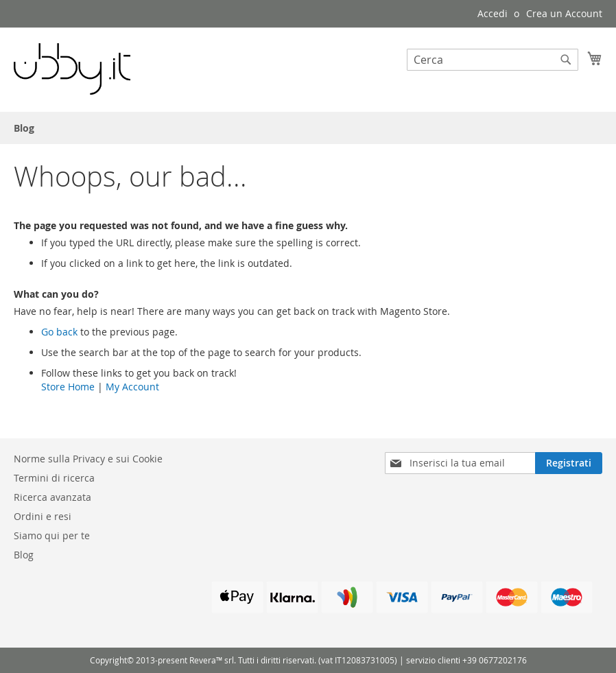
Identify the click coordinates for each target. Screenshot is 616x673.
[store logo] (72, 69)
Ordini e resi (43, 516)
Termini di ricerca (54, 478)
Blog (24, 555)
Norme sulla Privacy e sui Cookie (88, 459)
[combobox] (493, 60)
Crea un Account (564, 13)
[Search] (566, 60)
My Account (132, 387)
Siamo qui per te (52, 535)
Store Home (68, 387)
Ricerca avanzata (52, 497)
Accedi (493, 13)
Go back (59, 332)
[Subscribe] (569, 463)
